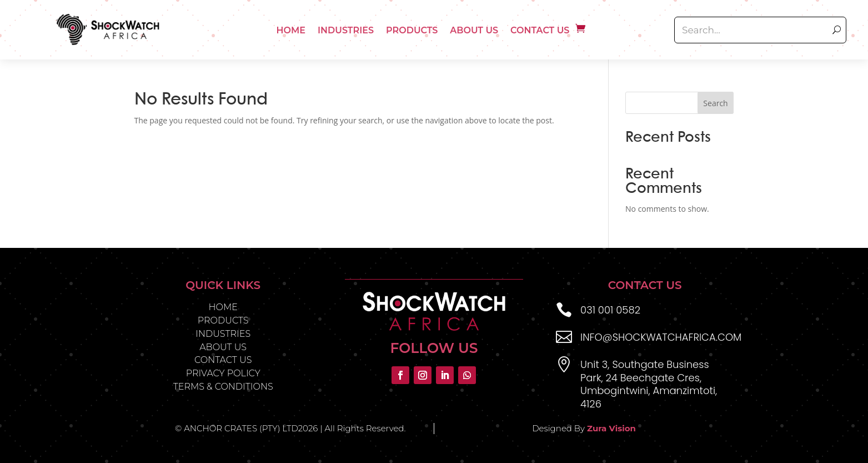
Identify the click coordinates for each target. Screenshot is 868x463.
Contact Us (540, 30)
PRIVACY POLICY (223, 373)
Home (291, 30)
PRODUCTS (223, 320)
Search (715, 103)
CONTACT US (223, 360)
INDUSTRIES (223, 334)
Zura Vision (611, 428)
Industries (346, 30)
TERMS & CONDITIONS (223, 387)
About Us (474, 30)
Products (412, 30)
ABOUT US (223, 347)
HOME (223, 307)
